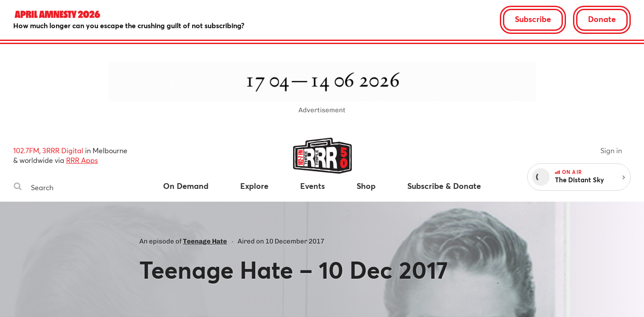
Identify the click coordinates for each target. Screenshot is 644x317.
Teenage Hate (205, 241)
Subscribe (533, 19)
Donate (602, 19)
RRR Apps (82, 160)
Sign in (611, 150)
